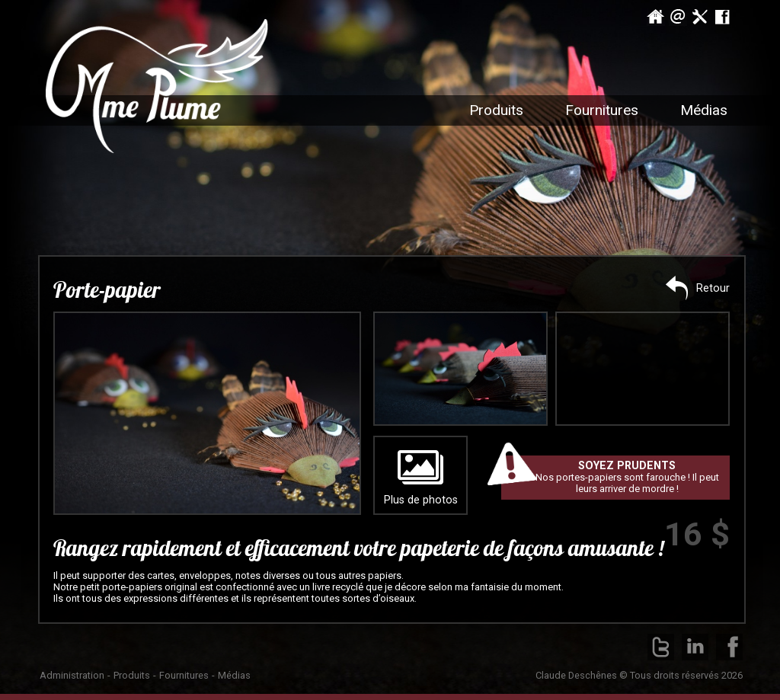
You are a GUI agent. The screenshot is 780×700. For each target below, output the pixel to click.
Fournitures (184, 675)
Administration (72, 675)
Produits (496, 110)
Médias (234, 675)
